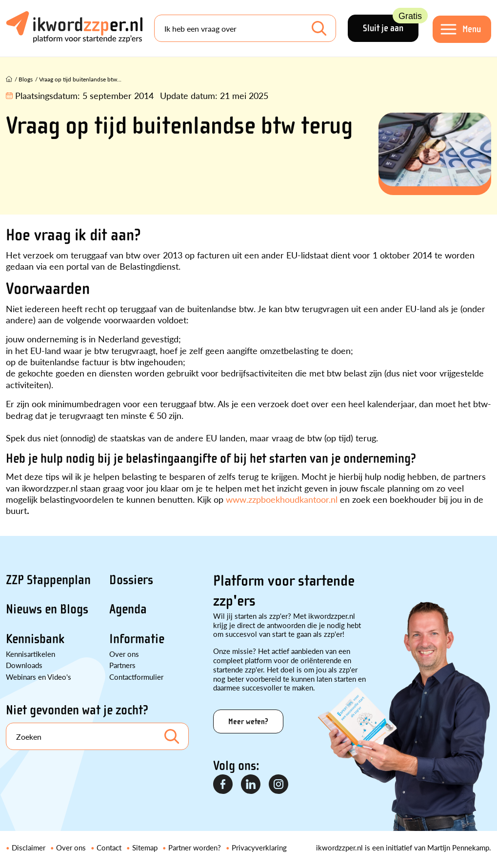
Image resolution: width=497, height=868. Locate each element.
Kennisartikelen (30, 654)
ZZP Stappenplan (48, 580)
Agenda (128, 609)
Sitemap (145, 847)
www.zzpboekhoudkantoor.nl (282, 499)
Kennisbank (35, 639)
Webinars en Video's (39, 677)
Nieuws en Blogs (47, 609)
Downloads (24, 665)
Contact (109, 847)
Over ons (124, 654)
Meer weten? (248, 721)
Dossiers (131, 580)
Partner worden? (195, 847)
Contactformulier (136, 677)
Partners (122, 665)
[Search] (245, 28)
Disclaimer (29, 847)
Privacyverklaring (259, 847)
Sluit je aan (391, 24)
